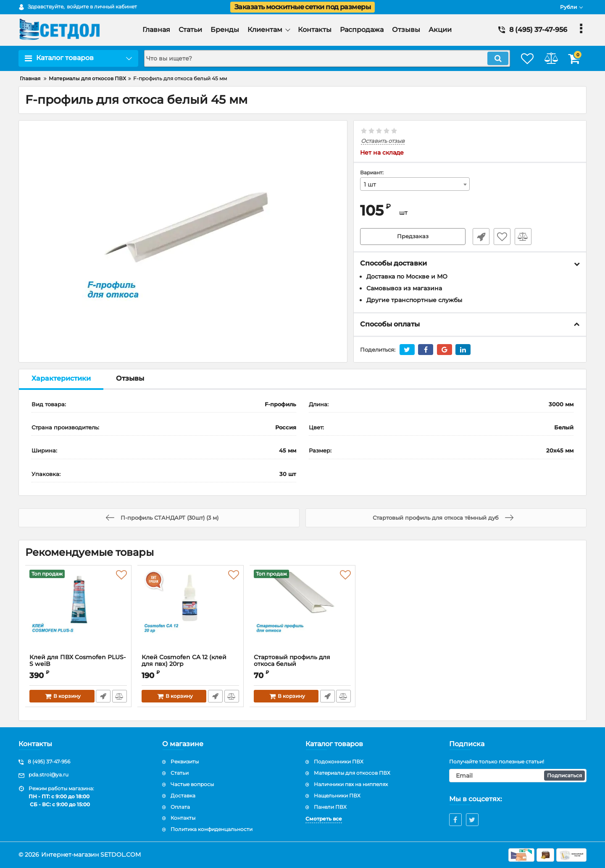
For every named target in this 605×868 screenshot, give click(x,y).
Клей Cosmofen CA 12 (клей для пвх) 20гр (191, 665)
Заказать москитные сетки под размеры (302, 7)
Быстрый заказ (478, 237)
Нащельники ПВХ (337, 796)
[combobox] (415, 184)
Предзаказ (413, 237)
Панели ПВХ (330, 807)
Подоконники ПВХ (339, 761)
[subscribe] (518, 776)
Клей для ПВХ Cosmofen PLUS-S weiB (78, 665)
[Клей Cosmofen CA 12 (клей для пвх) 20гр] (191, 612)
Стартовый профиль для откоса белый (292, 661)
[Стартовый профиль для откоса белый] (303, 612)
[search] (318, 58)
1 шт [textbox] (370, 185)
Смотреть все (324, 819)
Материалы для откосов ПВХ (352, 773)
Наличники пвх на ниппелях (351, 784)
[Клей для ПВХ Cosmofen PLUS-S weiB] (78, 612)
